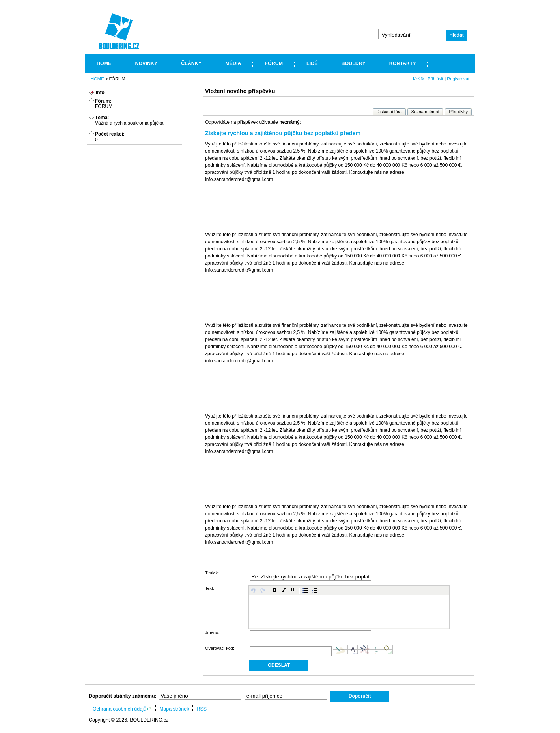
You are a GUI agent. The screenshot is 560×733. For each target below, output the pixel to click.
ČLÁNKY (191, 63)
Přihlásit (435, 79)
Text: (210, 588)
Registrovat (458, 79)
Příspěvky (458, 112)
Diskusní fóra (389, 112)
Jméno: (212, 632)
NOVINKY (146, 63)
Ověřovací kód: (220, 648)
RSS (202, 709)
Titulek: (212, 573)
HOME (104, 63)
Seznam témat (425, 112)
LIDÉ (312, 63)
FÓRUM (274, 63)
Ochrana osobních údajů (119, 709)
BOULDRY (353, 63)
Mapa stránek (174, 709)
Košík (418, 79)
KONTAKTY (403, 63)
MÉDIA (233, 63)
